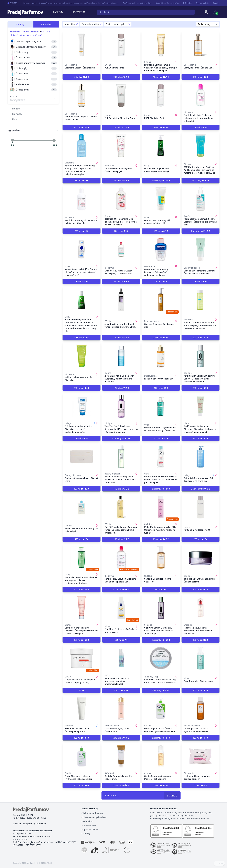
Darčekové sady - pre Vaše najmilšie (133, 3)
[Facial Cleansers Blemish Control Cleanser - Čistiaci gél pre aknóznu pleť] (201, 199)
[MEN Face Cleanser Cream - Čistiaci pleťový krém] (82, 709)
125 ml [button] (161, 77)
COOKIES (219, 864)
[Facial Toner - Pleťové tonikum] (161, 356)
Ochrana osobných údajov (94, 817)
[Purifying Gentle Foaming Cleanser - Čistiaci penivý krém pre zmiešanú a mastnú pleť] (201, 406)
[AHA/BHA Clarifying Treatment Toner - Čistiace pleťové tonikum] (121, 300)
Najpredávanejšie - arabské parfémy (166, 3)
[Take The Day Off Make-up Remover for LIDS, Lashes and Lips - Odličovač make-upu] (121, 406)
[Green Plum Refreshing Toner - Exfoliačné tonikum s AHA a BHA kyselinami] (121, 457)
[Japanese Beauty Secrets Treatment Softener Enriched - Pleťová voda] (201, 608)
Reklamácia (87, 821)
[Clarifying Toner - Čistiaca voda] (201, 45)
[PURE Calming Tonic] (121, 45)
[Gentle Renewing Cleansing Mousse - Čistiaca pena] (161, 756)
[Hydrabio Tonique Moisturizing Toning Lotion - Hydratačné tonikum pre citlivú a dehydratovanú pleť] (82, 146)
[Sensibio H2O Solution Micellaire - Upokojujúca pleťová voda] (121, 557)
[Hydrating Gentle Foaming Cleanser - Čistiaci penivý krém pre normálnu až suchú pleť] (161, 45)
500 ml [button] (121, 281)
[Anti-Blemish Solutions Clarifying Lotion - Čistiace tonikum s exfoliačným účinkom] (201, 356)
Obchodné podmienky (92, 813)
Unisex (15, 119)
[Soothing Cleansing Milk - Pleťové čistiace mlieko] (82, 95)
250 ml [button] (201, 127)
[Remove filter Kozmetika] (77, 24)
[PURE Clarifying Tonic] (161, 95)
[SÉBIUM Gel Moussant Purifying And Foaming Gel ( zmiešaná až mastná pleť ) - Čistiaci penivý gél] (201, 146)
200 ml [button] (121, 77)
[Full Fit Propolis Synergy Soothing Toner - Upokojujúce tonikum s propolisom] (121, 507)
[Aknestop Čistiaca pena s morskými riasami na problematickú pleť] (121, 658)
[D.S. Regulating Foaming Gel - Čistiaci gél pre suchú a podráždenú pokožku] (82, 406)
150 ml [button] (161, 231)
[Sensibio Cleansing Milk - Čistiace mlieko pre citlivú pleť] (82, 199)
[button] (82, 690)
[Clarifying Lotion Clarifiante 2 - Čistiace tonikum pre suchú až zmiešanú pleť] (161, 608)
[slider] (12, 140)
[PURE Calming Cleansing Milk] (201, 507)
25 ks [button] (201, 785)
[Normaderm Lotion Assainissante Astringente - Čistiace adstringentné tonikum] (82, 557)
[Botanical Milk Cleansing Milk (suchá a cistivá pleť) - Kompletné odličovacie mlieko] (121, 199)
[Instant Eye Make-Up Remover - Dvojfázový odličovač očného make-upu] (121, 356)
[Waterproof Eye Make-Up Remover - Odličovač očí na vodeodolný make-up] (161, 249)
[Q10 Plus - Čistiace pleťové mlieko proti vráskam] (121, 608)
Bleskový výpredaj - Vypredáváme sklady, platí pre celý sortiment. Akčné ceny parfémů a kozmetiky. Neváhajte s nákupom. (67, 3)
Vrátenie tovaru (89, 825)
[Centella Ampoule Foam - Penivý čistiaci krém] (121, 756)
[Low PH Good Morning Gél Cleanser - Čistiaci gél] (161, 199)
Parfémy (58, 12)
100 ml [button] (201, 77)
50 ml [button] (82, 77)
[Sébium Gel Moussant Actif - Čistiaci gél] (82, 356)
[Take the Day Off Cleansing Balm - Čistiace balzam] (201, 557)
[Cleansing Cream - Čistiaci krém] (82, 45)
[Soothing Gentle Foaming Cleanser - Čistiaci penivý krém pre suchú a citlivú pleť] (82, 608)
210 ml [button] (161, 338)
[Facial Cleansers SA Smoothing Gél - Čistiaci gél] (82, 507)
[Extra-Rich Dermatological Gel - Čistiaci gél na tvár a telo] (201, 457)
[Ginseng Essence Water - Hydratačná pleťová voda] (201, 709)
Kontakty (216, 3)
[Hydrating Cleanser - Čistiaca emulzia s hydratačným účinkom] (161, 709)
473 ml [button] (82, 539)
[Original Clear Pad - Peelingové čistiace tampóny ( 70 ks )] (82, 658)
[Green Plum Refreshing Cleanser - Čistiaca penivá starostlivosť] (201, 249)
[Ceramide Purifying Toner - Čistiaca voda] (121, 709)
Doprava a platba (90, 829)
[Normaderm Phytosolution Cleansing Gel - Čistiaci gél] (161, 146)
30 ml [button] (161, 590)
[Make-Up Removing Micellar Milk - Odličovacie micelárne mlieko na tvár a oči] (161, 507)
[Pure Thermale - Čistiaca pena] (201, 658)
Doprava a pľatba (202, 3)
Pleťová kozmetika (31, 32)
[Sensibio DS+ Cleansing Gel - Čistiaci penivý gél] (121, 146)
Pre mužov (17, 114)
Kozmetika (79, 12)
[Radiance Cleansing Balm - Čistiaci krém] (82, 457)
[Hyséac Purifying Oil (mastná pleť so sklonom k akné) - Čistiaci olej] (161, 406)
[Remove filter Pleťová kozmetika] (101, 24)
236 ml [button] (82, 785)
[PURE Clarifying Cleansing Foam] (121, 95)
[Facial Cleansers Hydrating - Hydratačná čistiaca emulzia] (82, 756)
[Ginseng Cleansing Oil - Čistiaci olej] (161, 300)
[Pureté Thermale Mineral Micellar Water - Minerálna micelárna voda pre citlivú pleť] (161, 457)
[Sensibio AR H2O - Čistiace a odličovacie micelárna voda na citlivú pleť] (201, 95)
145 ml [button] (82, 127)
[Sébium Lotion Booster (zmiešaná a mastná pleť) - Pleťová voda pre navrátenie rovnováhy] (201, 300)
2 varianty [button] (161, 181)
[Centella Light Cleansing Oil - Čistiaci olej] (161, 557)
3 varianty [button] (121, 438)
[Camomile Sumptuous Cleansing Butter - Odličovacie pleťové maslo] (161, 658)
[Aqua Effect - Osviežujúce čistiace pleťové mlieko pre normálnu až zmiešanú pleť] (82, 249)
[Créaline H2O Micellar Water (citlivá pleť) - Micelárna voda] (121, 249)
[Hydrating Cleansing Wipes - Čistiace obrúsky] (201, 756)
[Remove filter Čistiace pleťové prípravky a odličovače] (129, 24)
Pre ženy (16, 109)
